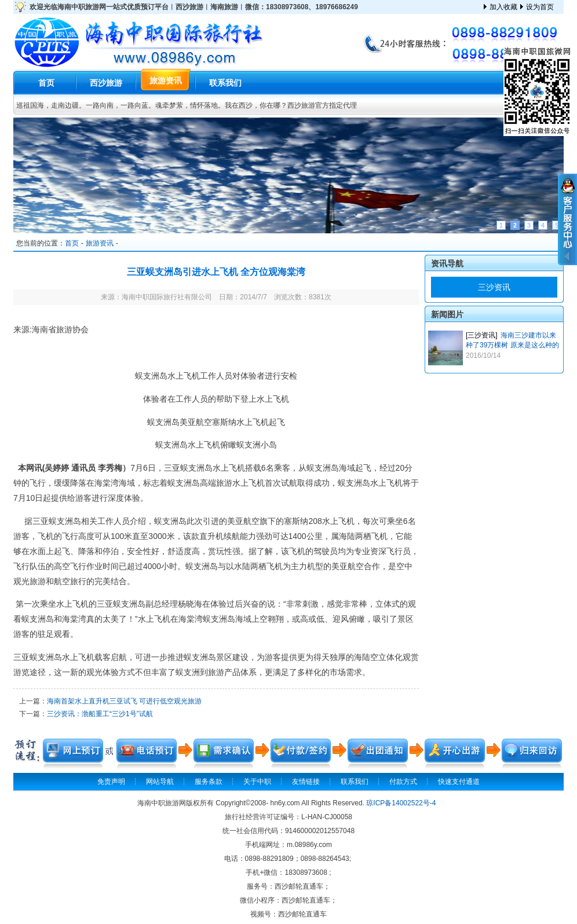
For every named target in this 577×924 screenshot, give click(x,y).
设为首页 (540, 7)
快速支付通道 (459, 782)
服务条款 (209, 782)
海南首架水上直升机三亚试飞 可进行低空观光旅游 (124, 701)
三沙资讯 (494, 287)
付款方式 (403, 782)
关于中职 (257, 782)
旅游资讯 (166, 80)
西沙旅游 (106, 83)
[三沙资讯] (482, 335)
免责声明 (111, 782)
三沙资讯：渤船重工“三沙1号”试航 (100, 714)
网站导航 (160, 782)
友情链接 (306, 782)
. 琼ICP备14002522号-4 (399, 803)
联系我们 (225, 83)
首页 (46, 83)
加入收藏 (503, 7)
